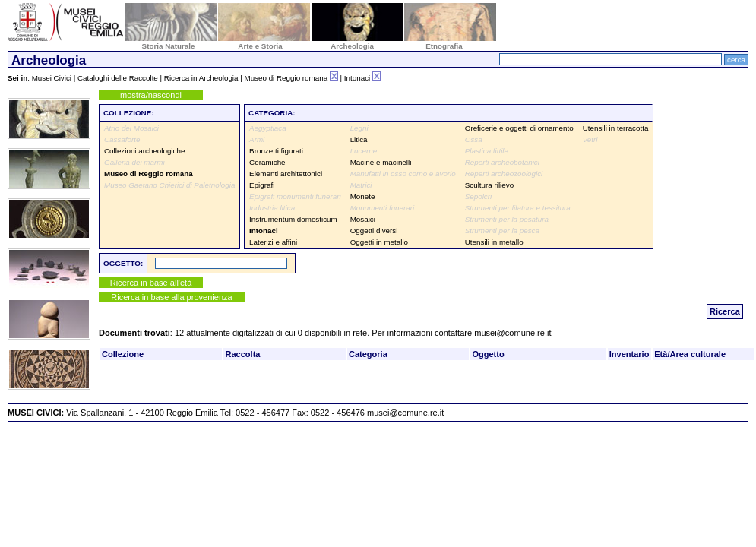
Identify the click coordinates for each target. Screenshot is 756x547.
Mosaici (363, 219)
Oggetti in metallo (379, 242)
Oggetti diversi (374, 231)
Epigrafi (262, 185)
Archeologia (352, 46)
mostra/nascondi (151, 95)
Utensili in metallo (494, 242)
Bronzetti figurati (276, 151)
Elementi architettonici (286, 174)
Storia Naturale (169, 46)
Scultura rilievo (489, 185)
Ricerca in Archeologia (201, 78)
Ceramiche (267, 162)
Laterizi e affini (273, 242)
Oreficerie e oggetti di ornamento (519, 128)
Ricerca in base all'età (151, 283)
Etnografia (444, 46)
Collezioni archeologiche (144, 151)
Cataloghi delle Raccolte (118, 78)
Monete (363, 196)
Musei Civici (52, 78)
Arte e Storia (260, 46)
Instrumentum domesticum (293, 219)
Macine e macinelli (381, 162)
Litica (359, 139)
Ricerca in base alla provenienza (171, 297)
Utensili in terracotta (616, 128)
